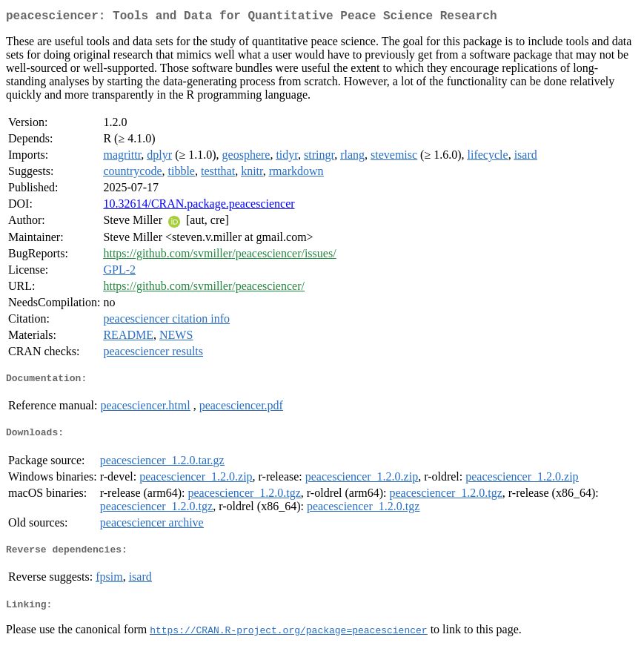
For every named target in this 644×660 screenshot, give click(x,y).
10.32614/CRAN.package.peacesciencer (199, 207)
